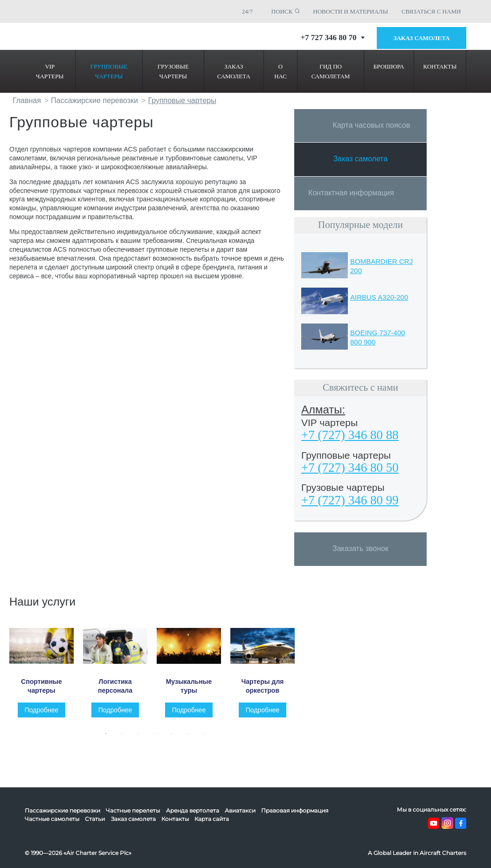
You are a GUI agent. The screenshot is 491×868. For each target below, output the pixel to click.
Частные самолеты (52, 819)
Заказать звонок (360, 548)
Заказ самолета (422, 38)
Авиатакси (240, 810)
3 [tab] (141, 737)
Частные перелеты (133, 810)
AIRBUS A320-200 (379, 297)
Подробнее (42, 710)
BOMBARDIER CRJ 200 (381, 266)
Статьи (95, 819)
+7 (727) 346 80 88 (350, 435)
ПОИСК (282, 11)
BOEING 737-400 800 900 (378, 337)
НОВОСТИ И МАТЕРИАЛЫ (350, 11)
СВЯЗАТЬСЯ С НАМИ (431, 11)
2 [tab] (124, 737)
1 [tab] (108, 737)
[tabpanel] (46, 673)
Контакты (175, 819)
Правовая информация (295, 810)
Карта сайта (212, 819)
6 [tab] (190, 737)
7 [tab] (206, 737)
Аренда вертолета (193, 810)
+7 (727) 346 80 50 (350, 468)
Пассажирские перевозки (62, 810)
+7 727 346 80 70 (332, 38)
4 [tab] (157, 737)
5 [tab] (173, 737)
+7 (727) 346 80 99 (350, 500)
